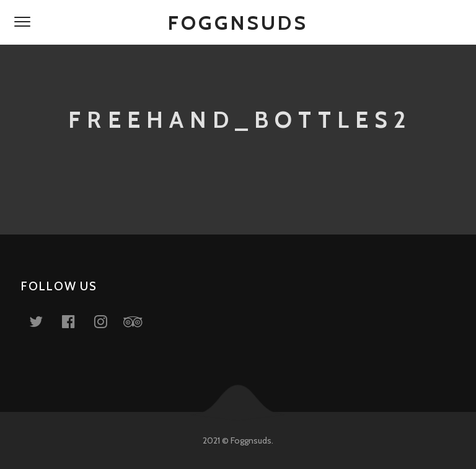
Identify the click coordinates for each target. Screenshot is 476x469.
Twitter (43, 321)
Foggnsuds (238, 23)
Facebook (76, 321)
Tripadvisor (140, 321)
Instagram (108, 321)
